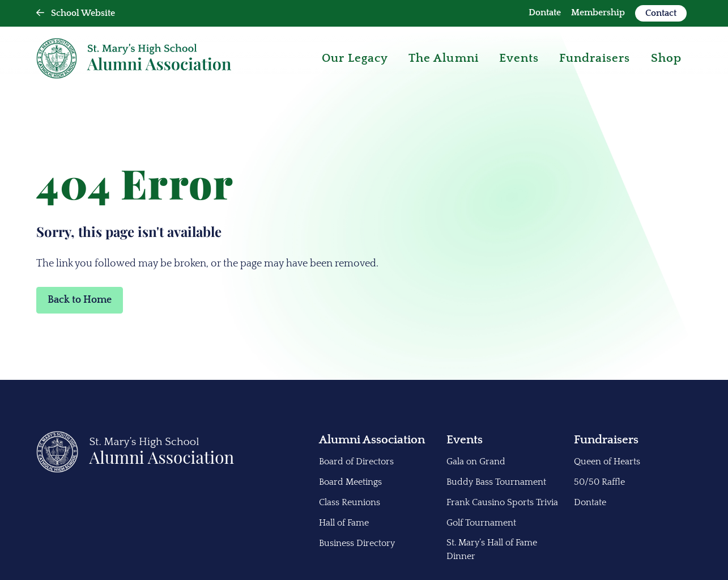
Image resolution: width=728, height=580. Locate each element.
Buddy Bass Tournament (496, 482)
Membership (598, 12)
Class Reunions (350, 502)
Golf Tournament (481, 523)
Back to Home (80, 300)
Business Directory (357, 543)
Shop (666, 58)
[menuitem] (545, 13)
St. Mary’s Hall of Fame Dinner (492, 549)
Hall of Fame (344, 523)
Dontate (545, 12)
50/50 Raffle (599, 482)
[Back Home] (134, 58)
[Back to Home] (135, 470)
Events (519, 58)
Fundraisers (606, 440)
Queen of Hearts (607, 462)
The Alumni (444, 58)
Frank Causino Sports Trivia (502, 502)
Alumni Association (372, 440)
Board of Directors (356, 462)
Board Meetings (350, 482)
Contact (661, 13)
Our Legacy (355, 58)
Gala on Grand (476, 462)
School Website (76, 13)
